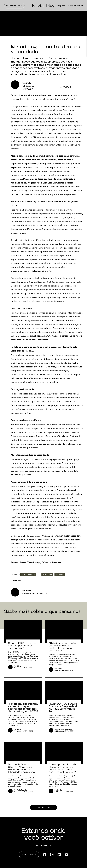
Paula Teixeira (22, 790)
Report (61, 6)
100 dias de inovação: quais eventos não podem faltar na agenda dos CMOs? (64, 647)
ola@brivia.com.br (43, 845)
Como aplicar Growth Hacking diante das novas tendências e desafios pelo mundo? (62, 768)
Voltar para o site (14, 6)
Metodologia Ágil (28, 574)
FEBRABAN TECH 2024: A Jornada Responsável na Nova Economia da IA (63, 707)
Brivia (28, 83)
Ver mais (44, 807)
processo (60, 574)
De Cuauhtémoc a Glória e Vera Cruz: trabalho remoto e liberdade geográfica (21, 768)
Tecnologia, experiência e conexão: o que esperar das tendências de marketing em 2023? (23, 707)
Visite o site (29, 854)
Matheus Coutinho (65, 729)
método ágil (47, 574)
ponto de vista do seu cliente (64, 355)
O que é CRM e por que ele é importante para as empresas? (22, 645)
